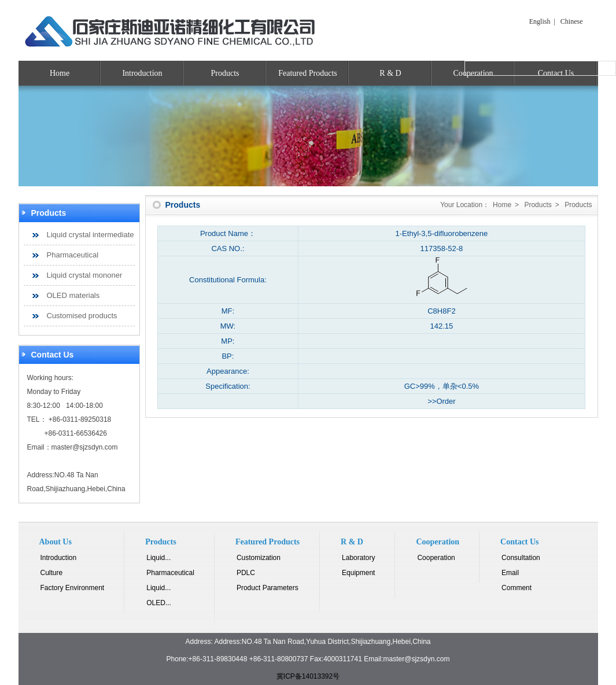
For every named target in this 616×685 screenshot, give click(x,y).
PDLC (246, 573)
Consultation (521, 558)
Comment (517, 588)
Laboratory (358, 558)
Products (225, 73)
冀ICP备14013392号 (308, 676)
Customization (259, 558)
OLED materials (73, 295)
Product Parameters (268, 588)
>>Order (441, 401)
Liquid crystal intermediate (91, 235)
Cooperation (436, 558)
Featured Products (307, 73)
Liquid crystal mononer (85, 275)
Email (510, 573)
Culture (52, 573)
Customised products (82, 316)
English (540, 21)
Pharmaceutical (73, 255)
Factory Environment (73, 588)
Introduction (142, 73)
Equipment (358, 573)
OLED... (159, 603)
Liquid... (158, 558)
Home (60, 73)
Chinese (572, 21)
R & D (390, 73)
